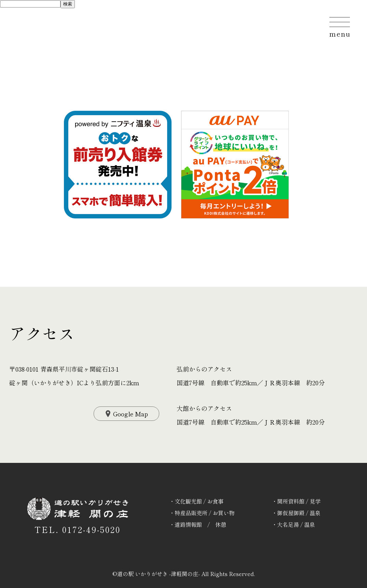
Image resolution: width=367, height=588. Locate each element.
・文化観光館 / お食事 (196, 501)
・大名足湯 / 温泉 (293, 524)
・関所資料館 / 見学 (296, 501)
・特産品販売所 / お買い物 (202, 513)
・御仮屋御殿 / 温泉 (296, 513)
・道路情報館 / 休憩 (198, 524)
